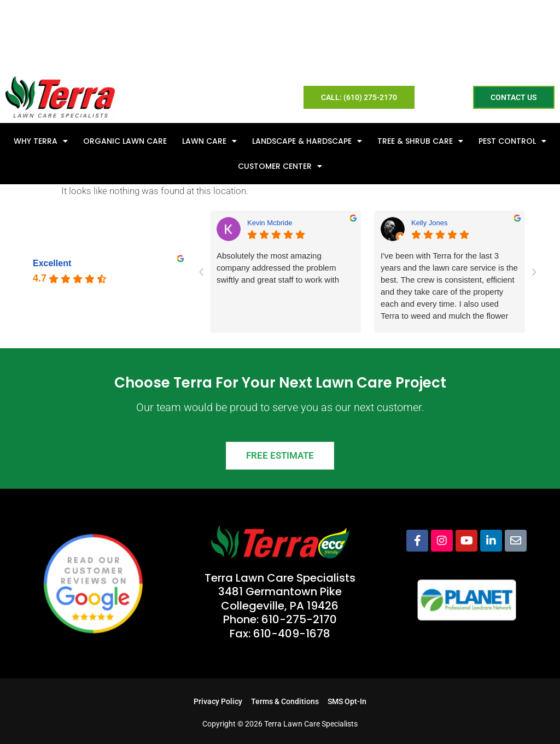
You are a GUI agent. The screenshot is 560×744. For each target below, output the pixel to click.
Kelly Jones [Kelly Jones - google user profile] (429, 223)
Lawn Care (209, 141)
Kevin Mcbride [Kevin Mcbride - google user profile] (270, 223)
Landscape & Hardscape (307, 141)
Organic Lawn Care (125, 141)
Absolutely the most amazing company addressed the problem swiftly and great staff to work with (278, 268)
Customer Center (280, 166)
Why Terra (41, 141)
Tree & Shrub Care (420, 141)
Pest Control (512, 141)
